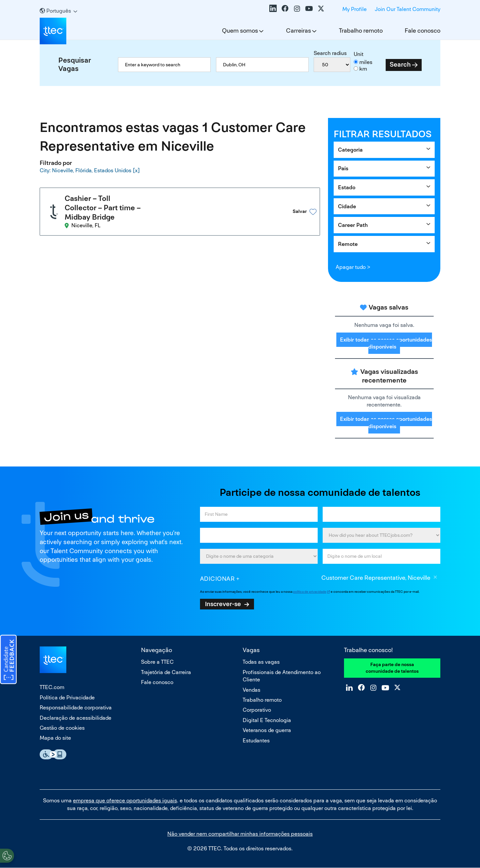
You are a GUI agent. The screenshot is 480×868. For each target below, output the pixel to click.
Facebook (285, 8)
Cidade (347, 206)
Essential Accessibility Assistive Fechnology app (53, 754)
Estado (347, 187)
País (343, 168)
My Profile (354, 9)
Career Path (353, 225)
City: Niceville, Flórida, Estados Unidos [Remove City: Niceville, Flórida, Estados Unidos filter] (85, 170)
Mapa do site (55, 738)
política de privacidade (310, 592)
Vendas (251, 690)
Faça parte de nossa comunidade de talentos (392, 668)
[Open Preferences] (7, 854)
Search (400, 64)
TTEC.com (52, 687)
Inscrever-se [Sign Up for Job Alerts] (223, 604)
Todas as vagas (261, 662)
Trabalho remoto (361, 30)
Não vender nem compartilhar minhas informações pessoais (240, 834)
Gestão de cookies (62, 728)
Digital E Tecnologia (267, 720)
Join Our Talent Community (407, 9)
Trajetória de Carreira (166, 672)
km (363, 69)
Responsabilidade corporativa (76, 708)
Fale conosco (422, 30)
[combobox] (262, 65)
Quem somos (240, 30)
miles (366, 62)
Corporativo (257, 710)
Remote (348, 244)
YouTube (309, 8)
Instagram (297, 8)
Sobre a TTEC (157, 662)
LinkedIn (273, 8)
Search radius (330, 53)
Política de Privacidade (67, 698)
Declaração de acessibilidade (75, 718)
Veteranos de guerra (267, 730)
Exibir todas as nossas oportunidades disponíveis (386, 343)
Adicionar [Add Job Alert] (217, 579)
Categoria (350, 150)
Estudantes (256, 741)
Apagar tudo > (353, 267)
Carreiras (298, 30)
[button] (295, 206)
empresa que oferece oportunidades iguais (125, 801)
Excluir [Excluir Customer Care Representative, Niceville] (435, 578)
